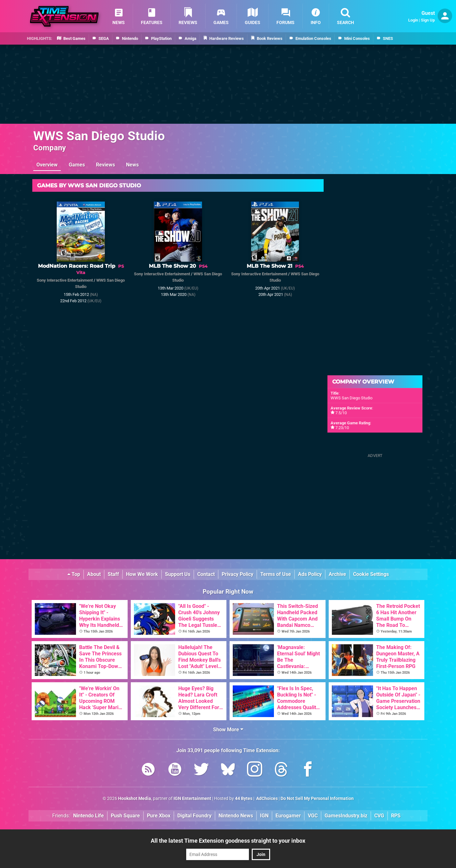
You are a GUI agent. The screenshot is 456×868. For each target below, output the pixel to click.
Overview (47, 165)
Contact (206, 574)
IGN (264, 816)
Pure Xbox (159, 816)
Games (77, 165)
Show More (228, 730)
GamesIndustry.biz (346, 816)
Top (74, 574)
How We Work (142, 574)
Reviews (105, 165)
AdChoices (266, 799)
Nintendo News (236, 816)
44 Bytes (244, 799)
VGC (313, 816)
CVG (379, 816)
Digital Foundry (194, 816)
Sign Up (428, 20)
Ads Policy (310, 574)
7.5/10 (341, 413)
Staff (113, 574)
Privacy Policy (237, 574)
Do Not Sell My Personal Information (317, 799)
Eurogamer (288, 816)
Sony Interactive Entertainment (65, 280)
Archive (337, 574)
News (132, 165)
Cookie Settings (371, 574)
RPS (396, 816)
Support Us (178, 574)
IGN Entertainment (192, 799)
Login (413, 20)
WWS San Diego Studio (99, 136)
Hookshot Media (135, 799)
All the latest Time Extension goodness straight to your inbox (228, 841)
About (94, 574)
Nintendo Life (89, 816)
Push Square (125, 816)
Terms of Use (276, 574)
